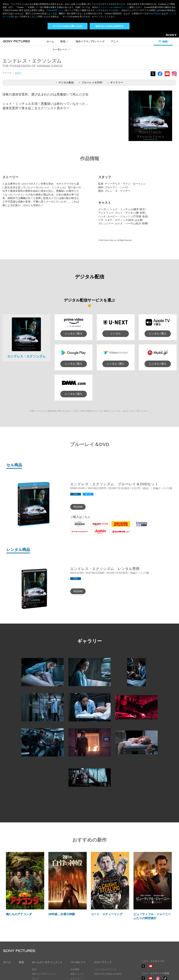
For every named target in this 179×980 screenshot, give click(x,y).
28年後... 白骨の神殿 (62, 914)
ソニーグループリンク (105, 969)
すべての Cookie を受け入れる (67, 26)
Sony (168, 36)
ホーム (50, 41)
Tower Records (120, 527)
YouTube (167, 76)
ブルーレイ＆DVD (91, 82)
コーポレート (62, 49)
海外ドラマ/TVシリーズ (44, 974)
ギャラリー (115, 82)
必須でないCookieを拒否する (109, 26)
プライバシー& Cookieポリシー (113, 7)
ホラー (18, 73)
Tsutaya (136, 527)
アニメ (115, 41)
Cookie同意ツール (55, 10)
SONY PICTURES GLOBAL (108, 974)
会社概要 (75, 969)
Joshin (95, 534)
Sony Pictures (155, 13)
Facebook (160, 76)
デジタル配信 (65, 82)
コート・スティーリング (107, 914)
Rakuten (96, 527)
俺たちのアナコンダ (19, 914)
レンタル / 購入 (74, 334)
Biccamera (118, 534)
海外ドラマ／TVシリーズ (90, 41)
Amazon (75, 527)
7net (73, 534)
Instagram (174, 76)
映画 (65, 41)
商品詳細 (78, 507)
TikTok (165, 980)
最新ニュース (77, 974)
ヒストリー (76, 979)
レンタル (116, 334)
